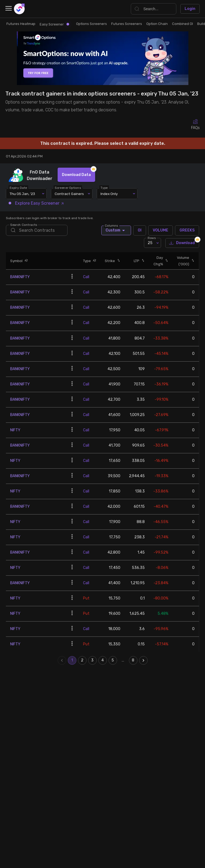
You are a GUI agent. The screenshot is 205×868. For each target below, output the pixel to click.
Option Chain (157, 24)
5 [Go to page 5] (113, 660)
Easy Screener (54, 24)
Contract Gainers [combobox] (69, 194)
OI (140, 230)
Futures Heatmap (21, 24)
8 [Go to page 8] (133, 660)
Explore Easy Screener (36, 203)
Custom (116, 230)
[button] (25, 261)
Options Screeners (92, 24)
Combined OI (182, 24)
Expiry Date (19, 188)
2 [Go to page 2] (82, 660)
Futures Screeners (127, 24)
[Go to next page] (143, 660)
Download (182, 243)
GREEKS (187, 230)
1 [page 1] (72, 660)
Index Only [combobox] (109, 194)
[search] (37, 230)
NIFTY (15, 430)
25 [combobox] (150, 243)
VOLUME (161, 230)
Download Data (76, 175)
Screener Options (68, 188)
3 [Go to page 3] (92, 660)
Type (104, 188)
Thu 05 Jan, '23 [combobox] (22, 194)
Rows (152, 238)
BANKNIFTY (20, 277)
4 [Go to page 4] (103, 660)
